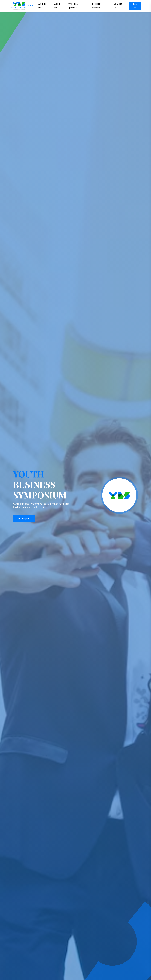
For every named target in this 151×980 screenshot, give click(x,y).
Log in (135, 6)
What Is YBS (42, 6)
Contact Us (118, 6)
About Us (57, 6)
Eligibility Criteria (97, 6)
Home (31, 6)
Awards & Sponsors (73, 6)
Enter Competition (24, 518)
